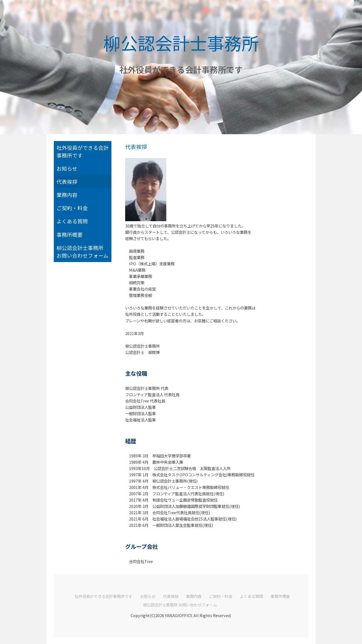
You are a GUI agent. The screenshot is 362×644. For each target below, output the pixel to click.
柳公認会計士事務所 (181, 43)
